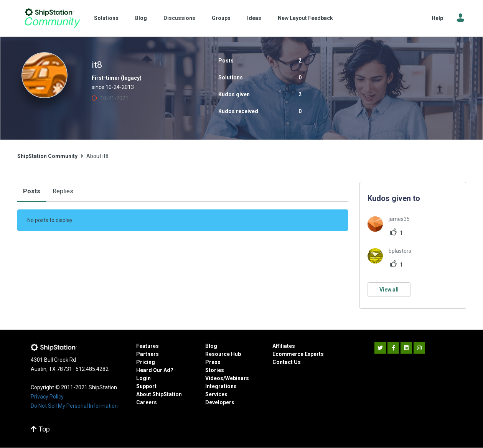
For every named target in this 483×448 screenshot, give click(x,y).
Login (143, 378)
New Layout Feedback (305, 18)
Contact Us (287, 362)
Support (146, 386)
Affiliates (284, 346)
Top (40, 429)
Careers (147, 402)
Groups (221, 18)
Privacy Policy (47, 397)
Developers (220, 402)
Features (148, 346)
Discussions (179, 18)
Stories (215, 370)
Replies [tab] (63, 191)
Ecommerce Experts (298, 354)
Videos (214, 378)
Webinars (237, 378)
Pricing (146, 362)
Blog (141, 18)
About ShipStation (159, 394)
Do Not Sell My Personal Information (74, 406)
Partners (148, 354)
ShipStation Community (53, 18)
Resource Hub (223, 354)
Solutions (106, 18)
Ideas (254, 18)
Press (213, 362)
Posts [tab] (32, 191)
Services (216, 394)
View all (389, 290)
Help (437, 18)
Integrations (221, 386)
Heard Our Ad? (155, 370)
